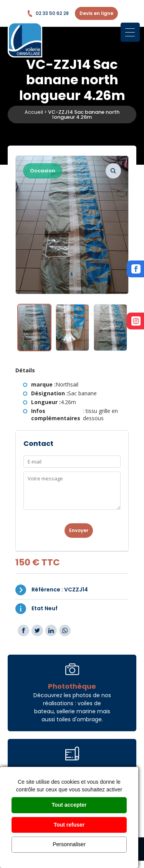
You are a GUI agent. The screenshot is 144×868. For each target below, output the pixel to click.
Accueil (34, 112)
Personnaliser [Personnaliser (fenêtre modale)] (69, 844)
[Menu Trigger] (130, 32)
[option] (72, 225)
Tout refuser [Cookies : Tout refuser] (69, 825)
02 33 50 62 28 (48, 13)
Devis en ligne (96, 13)
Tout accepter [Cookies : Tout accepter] (69, 805)
